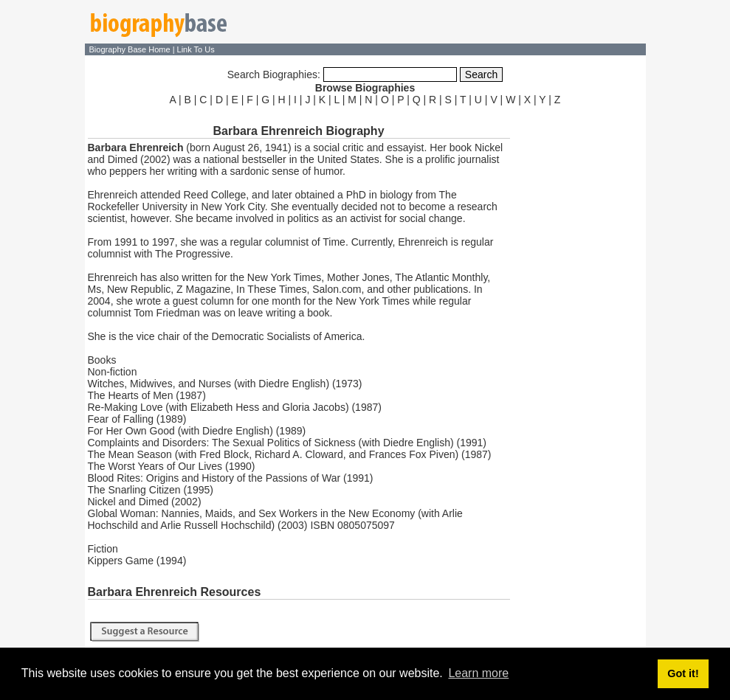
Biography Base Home (131, 49)
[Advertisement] (579, 330)
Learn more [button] (478, 673)
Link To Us (196, 49)
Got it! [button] (683, 673)
